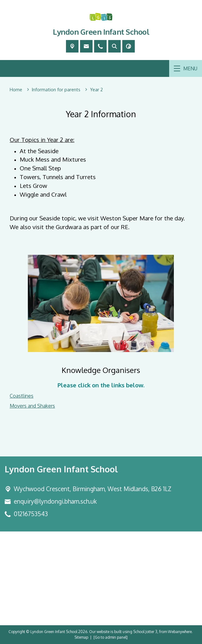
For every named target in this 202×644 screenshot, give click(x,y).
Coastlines (22, 396)
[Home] (16, 90)
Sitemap (81, 637)
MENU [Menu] (186, 68)
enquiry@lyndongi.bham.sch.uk (55, 501)
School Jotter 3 (145, 632)
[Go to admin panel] (111, 637)
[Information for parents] (56, 90)
